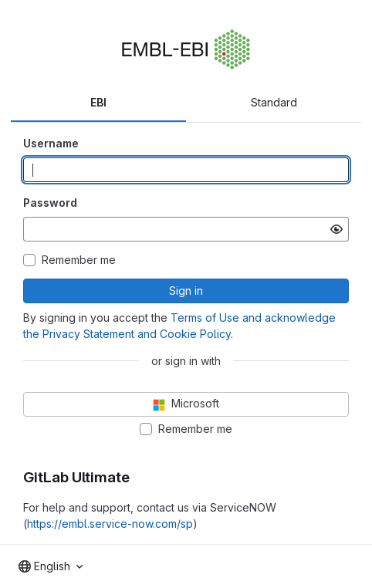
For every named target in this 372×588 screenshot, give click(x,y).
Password (50, 203)
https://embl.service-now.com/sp (110, 524)
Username (51, 143)
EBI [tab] (98, 102)
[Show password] (336, 229)
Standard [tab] (274, 102)
